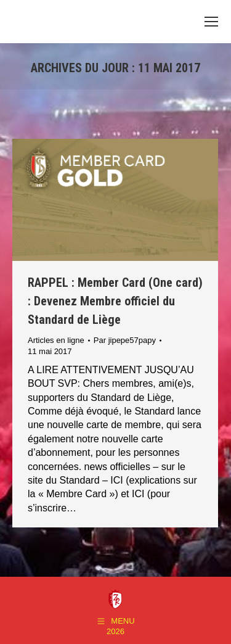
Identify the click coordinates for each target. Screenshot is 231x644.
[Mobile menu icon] (211, 22)
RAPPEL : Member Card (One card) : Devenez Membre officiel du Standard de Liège (115, 301)
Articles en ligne (56, 340)
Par (125, 340)
